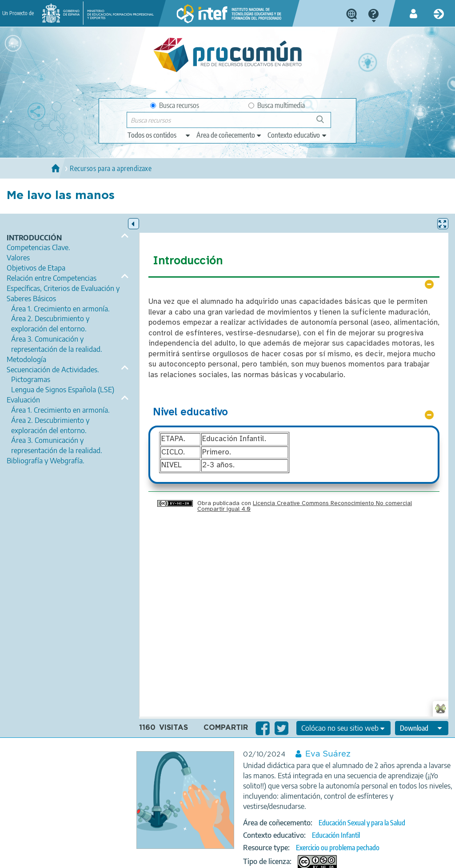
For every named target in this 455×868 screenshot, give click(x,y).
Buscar (324, 123)
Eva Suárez (328, 754)
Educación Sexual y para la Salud (362, 823)
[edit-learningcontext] (297, 135)
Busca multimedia (277, 105)
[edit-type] (159, 135)
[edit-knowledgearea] (229, 135)
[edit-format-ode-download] (422, 728)
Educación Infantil (336, 835)
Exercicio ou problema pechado (338, 848)
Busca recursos (175, 105)
